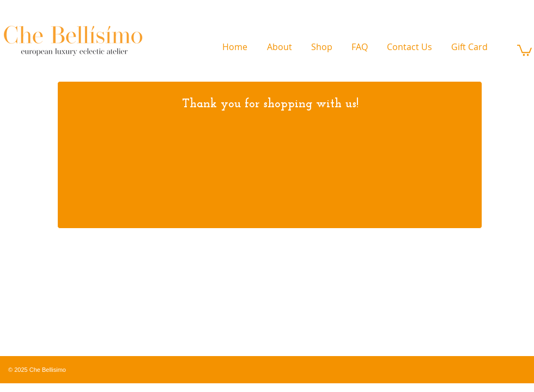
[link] (524, 50)
